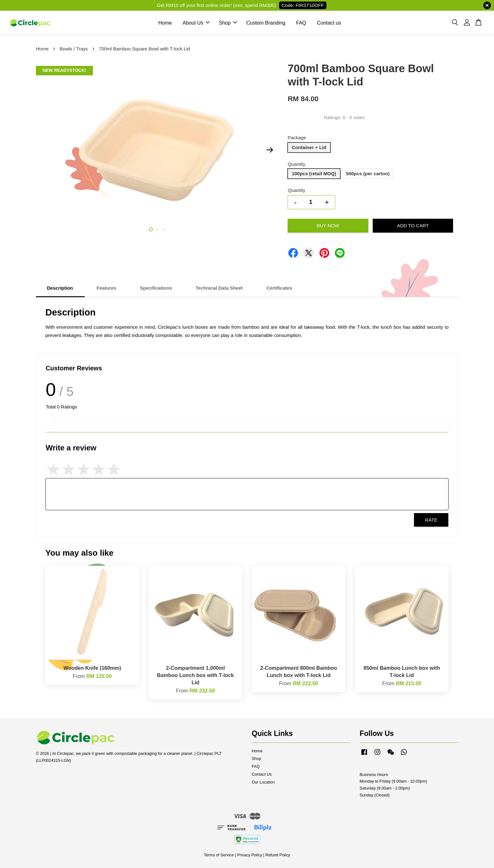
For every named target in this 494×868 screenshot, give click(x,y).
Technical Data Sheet (219, 288)
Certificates (279, 288)
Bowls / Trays (74, 49)
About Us (196, 23)
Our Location (263, 782)
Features (107, 288)
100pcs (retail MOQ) (314, 174)
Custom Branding (266, 23)
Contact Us (262, 774)
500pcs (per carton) (368, 174)
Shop (228, 23)
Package (297, 138)
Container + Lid (309, 147)
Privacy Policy (249, 855)
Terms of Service (219, 855)
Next (270, 150)
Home (165, 23)
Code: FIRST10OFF (303, 5)
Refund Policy (278, 855)
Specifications (156, 288)
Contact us (329, 23)
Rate (431, 520)
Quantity (296, 164)
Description (60, 288)
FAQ (301, 23)
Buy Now (328, 226)
